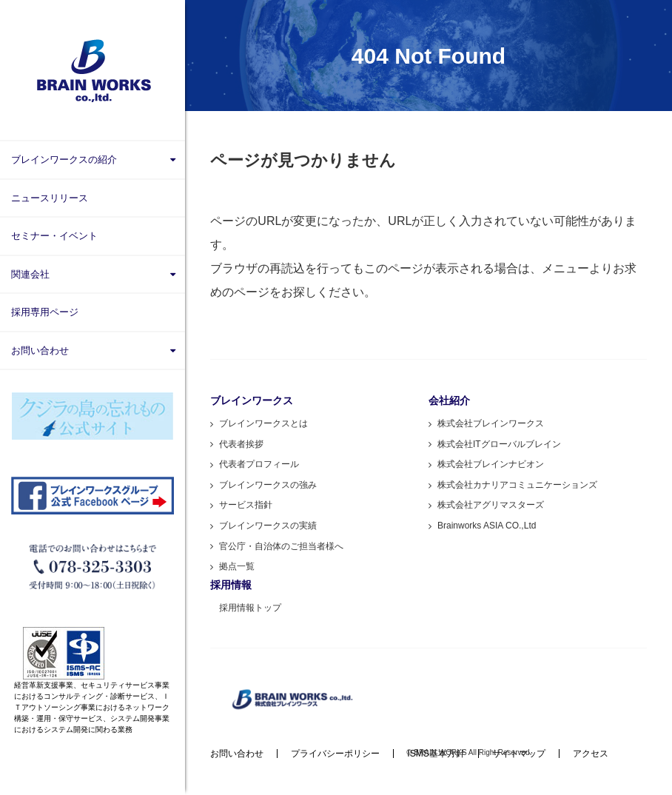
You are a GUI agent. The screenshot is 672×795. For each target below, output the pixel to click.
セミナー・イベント (54, 236)
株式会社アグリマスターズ (491, 505)
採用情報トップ (250, 608)
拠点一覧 (237, 566)
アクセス (591, 754)
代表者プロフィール (259, 464)
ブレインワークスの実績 (268, 526)
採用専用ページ (45, 312)
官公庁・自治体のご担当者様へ (281, 546)
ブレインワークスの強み (268, 485)
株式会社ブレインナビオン (491, 464)
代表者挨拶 (241, 444)
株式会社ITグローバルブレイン (499, 444)
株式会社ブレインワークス (491, 423)
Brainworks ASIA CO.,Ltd (487, 526)
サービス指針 (246, 505)
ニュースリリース (50, 198)
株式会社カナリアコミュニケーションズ (517, 485)
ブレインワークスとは (263, 423)
